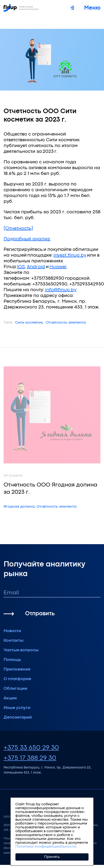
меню (92, 8)
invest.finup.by (70, 255)
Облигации (15, 689)
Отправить (40, 614)
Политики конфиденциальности (46, 847)
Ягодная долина (19, 507)
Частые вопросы (21, 650)
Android (36, 267)
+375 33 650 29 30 (31, 748)
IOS (21, 267)
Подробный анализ (27, 239)
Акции (10, 698)
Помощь (12, 660)
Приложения (17, 669)
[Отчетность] (18, 228)
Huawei (58, 267)
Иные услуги (17, 708)
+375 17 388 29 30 (30, 758)
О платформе (17, 679)
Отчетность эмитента (66, 323)
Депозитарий (18, 717)
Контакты (14, 641)
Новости (12, 631)
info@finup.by (61, 290)
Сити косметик (29, 323)
